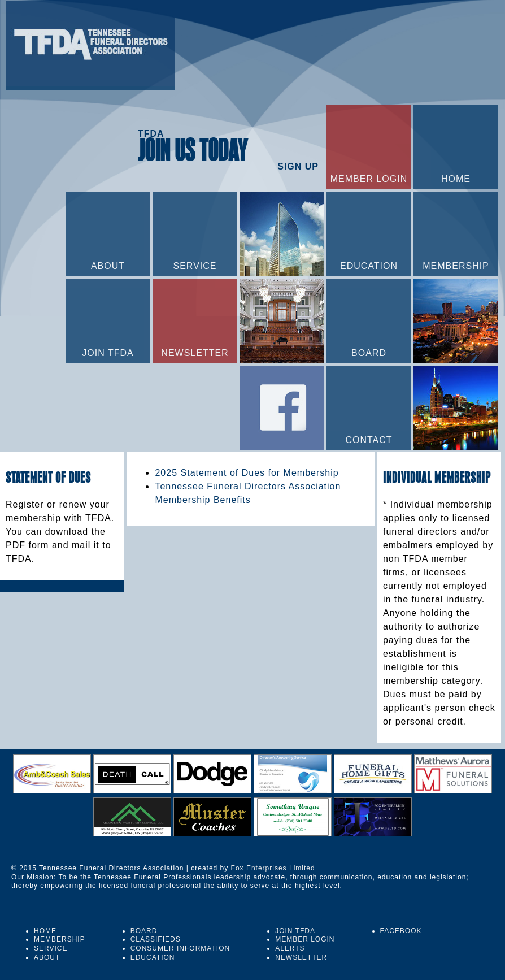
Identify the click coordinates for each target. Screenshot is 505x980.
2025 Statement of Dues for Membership (247, 473)
